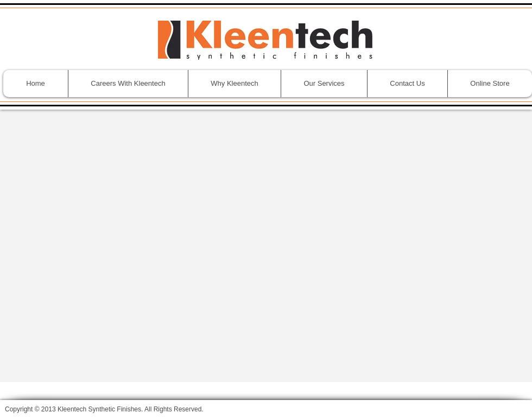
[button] (324, 84)
